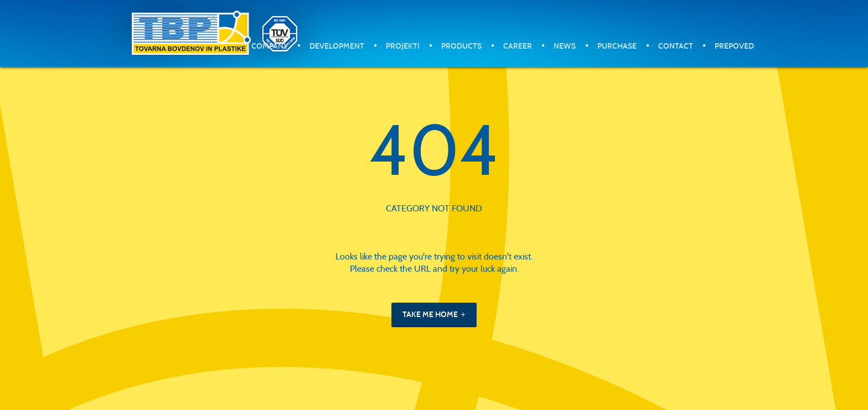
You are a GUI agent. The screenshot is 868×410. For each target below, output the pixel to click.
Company (270, 46)
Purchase (617, 46)
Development (337, 46)
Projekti (403, 46)
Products (461, 46)
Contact (676, 46)
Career (518, 46)
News (565, 46)
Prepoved (734, 46)
